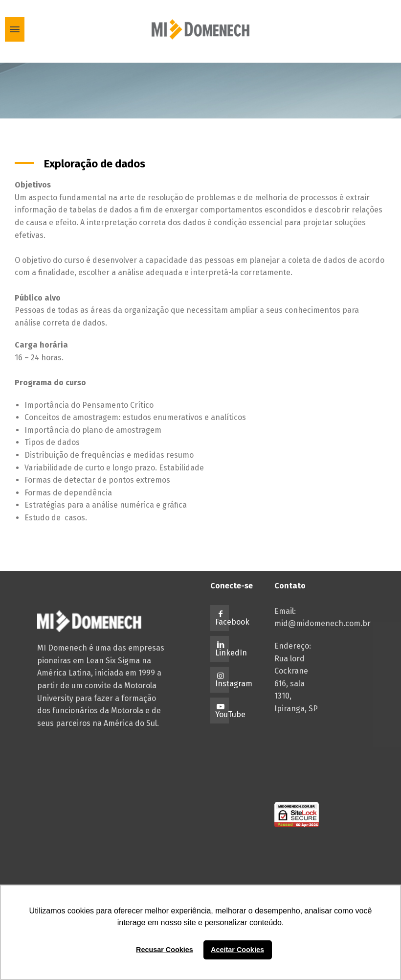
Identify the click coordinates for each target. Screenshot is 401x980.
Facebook (232, 622)
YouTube (230, 714)
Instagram (234, 684)
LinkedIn (231, 653)
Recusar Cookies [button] (165, 950)
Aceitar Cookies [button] (237, 950)
